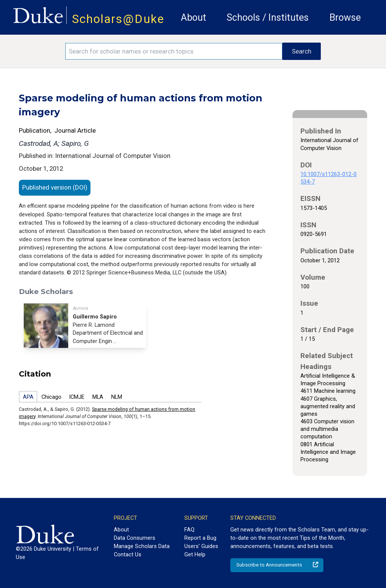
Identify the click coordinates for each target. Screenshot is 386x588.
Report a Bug (200, 538)
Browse (345, 18)
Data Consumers (135, 538)
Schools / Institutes (268, 18)
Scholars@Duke (118, 19)
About (194, 18)
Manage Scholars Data (142, 546)
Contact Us (128, 554)
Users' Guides (201, 546)
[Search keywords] (174, 51)
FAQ (189, 530)
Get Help (195, 554)
